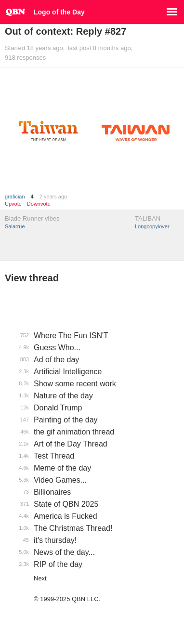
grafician (15, 197)
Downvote (39, 204)
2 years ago (53, 197)
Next (40, 578)
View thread (32, 278)
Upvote (13, 204)
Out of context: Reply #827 (66, 31)
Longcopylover (152, 226)
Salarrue (15, 226)
